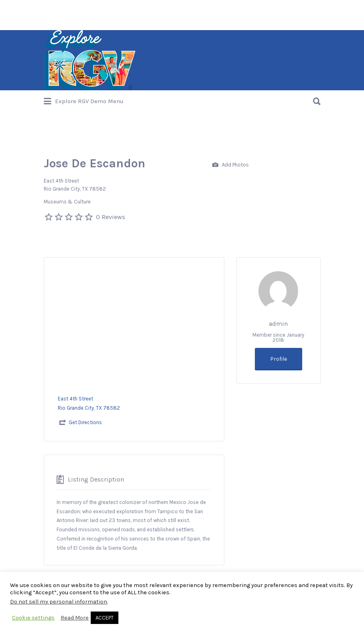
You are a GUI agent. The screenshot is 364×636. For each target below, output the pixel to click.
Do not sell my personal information (59, 602)
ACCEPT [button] (105, 618)
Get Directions (85, 422)
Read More (75, 618)
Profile (279, 359)
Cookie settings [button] (33, 618)
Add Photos (231, 165)
